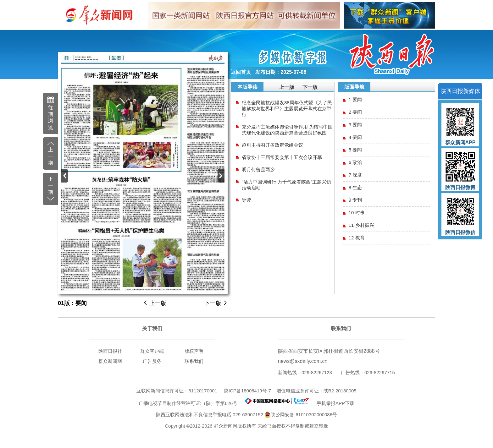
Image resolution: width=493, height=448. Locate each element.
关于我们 (152, 328)
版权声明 (194, 351)
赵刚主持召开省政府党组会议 (272, 145)
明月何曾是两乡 (258, 169)
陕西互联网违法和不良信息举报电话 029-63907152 (210, 415)
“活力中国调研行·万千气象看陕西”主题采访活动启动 (286, 185)
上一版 (155, 303)
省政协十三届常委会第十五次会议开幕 (282, 157)
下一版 (216, 303)
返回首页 (241, 72)
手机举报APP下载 (333, 403)
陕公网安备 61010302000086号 (301, 415)
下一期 (50, 189)
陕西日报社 (110, 351)
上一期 (50, 153)
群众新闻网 (110, 361)
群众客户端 (152, 351)
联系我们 (194, 361)
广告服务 (152, 361)
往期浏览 (50, 113)
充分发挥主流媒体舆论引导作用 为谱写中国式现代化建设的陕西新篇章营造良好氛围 (287, 130)
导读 (246, 200)
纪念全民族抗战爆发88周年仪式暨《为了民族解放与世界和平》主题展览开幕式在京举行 (287, 109)
